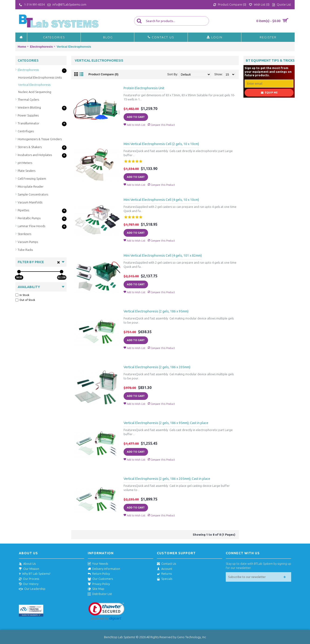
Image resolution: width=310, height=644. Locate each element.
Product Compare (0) (103, 74)
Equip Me (269, 93)
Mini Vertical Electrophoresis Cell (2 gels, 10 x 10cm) (161, 144)
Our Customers (100, 579)
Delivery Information (104, 569)
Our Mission (29, 569)
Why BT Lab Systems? (35, 574)
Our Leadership (32, 589)
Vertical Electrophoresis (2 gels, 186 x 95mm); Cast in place (166, 423)
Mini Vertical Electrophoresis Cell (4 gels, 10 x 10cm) (161, 200)
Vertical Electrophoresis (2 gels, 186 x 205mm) (157, 367)
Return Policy (99, 574)
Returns (164, 574)
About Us (27, 564)
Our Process (29, 579)
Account (165, 569)
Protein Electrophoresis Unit (144, 88)
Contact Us (166, 564)
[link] (106, 611)
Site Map (96, 589)
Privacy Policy (99, 584)
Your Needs (98, 564)
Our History (29, 584)
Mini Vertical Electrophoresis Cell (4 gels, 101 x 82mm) (163, 256)
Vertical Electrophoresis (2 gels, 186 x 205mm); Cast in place (167, 479)
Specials (165, 579)
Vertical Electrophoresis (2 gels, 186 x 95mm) (156, 311)
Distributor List (100, 594)
